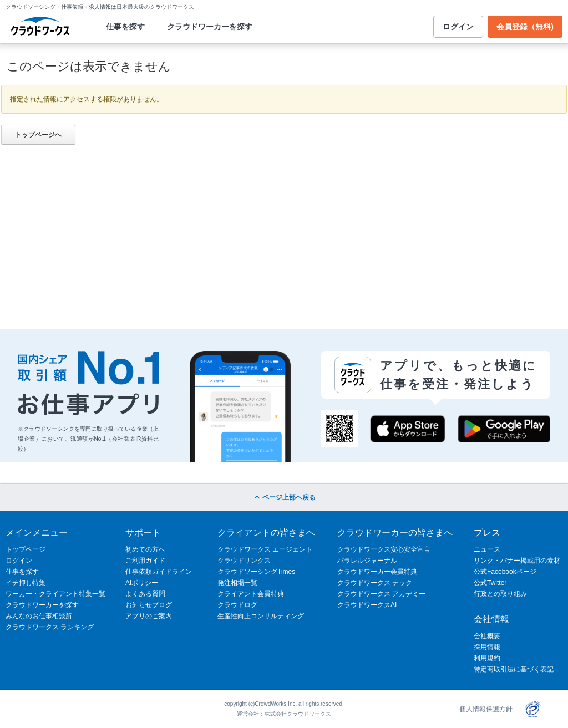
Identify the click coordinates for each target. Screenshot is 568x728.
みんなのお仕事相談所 (39, 616)
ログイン (458, 27)
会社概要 (487, 636)
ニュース (487, 549)
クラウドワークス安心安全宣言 (384, 549)
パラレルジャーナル (367, 561)
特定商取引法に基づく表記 (514, 669)
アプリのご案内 (149, 616)
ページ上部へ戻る (284, 497)
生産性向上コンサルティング (261, 616)
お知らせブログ (149, 605)
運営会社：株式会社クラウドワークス (284, 714)
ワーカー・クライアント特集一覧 (55, 594)
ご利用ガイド (145, 561)
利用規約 (487, 658)
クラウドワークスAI (367, 605)
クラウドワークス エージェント (265, 549)
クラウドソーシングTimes (256, 572)
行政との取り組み (500, 594)
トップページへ (38, 135)
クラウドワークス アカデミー (381, 594)
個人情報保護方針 (486, 709)
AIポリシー (142, 583)
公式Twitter (490, 583)
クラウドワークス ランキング (50, 627)
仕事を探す (125, 27)
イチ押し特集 (26, 583)
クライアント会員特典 (251, 594)
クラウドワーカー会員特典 (377, 572)
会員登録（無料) (525, 27)
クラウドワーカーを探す (210, 27)
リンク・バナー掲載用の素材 (517, 561)
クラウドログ (237, 605)
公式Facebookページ (505, 572)
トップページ (26, 549)
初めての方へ (145, 549)
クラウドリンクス (244, 561)
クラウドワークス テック (375, 583)
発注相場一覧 (237, 583)
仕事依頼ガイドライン (159, 572)
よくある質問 (145, 594)
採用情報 (487, 647)
